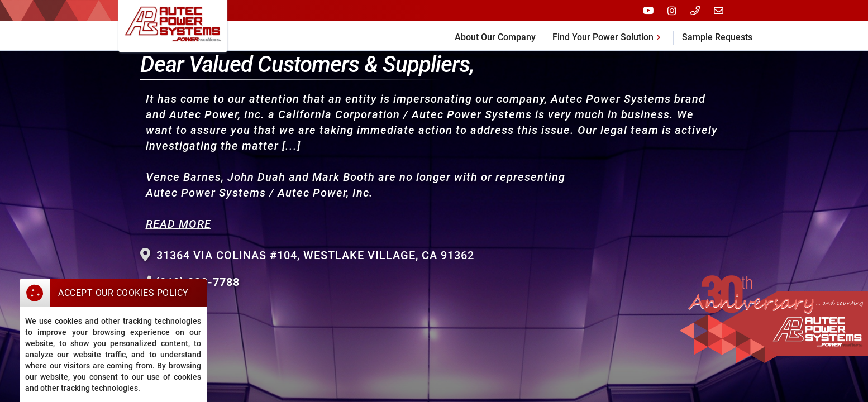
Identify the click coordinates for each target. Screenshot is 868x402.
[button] (609, 36)
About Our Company (495, 37)
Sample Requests (717, 37)
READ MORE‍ (178, 224)
